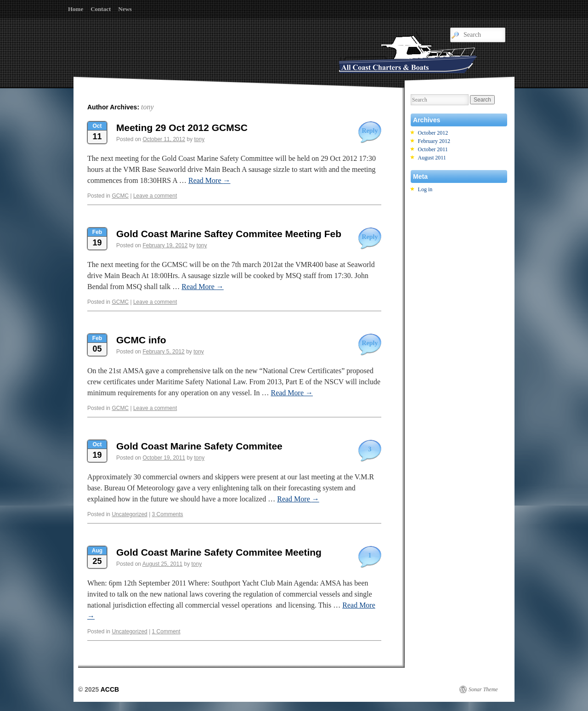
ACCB (110, 689)
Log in (425, 189)
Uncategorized (129, 514)
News (125, 9)
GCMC (120, 196)
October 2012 (433, 133)
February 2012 (434, 141)
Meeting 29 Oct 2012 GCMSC (182, 128)
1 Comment (166, 631)
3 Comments (168, 514)
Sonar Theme (483, 689)
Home (76, 9)
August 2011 (432, 158)
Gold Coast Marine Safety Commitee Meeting (219, 552)
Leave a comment (155, 196)
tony (147, 107)
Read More (209, 180)
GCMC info (141, 340)
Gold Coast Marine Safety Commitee (199, 446)
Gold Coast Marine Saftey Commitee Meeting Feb (229, 234)
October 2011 (433, 149)
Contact (101, 9)
